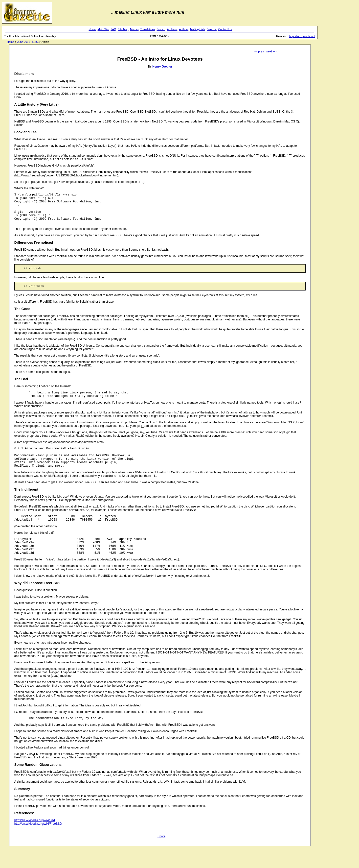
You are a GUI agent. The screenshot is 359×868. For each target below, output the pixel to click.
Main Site (103, 29)
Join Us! (212, 29)
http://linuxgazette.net (302, 36)
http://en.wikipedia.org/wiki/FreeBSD (38, 844)
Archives (172, 29)
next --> (271, 51)
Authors (184, 29)
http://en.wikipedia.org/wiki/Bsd (35, 840)
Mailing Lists (198, 29)
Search (161, 29)
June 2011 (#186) (28, 42)
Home (92, 29)
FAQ (113, 29)
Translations (148, 29)
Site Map (123, 29)
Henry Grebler (162, 67)
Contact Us (225, 29)
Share (161, 856)
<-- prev (259, 51)
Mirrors (134, 29)
